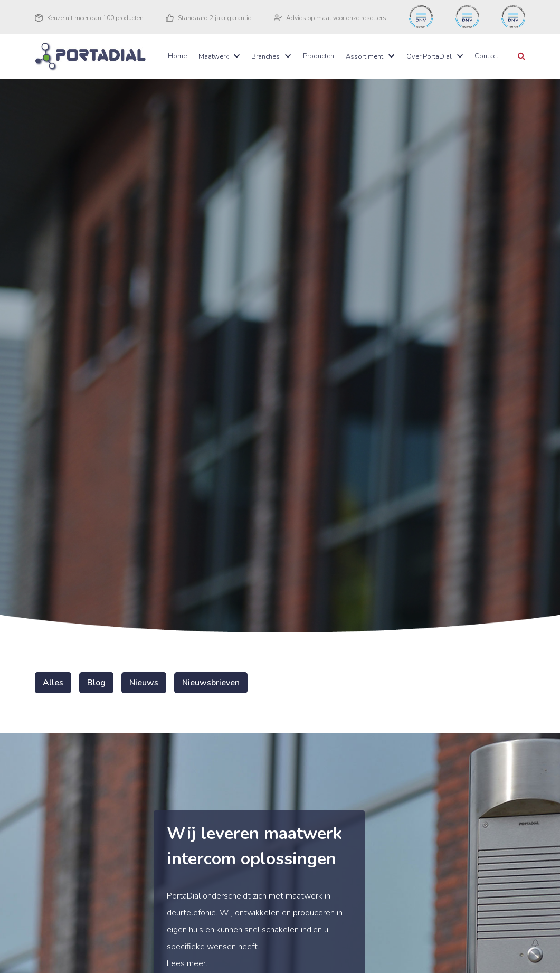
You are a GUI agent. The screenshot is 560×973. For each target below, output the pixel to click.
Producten (319, 56)
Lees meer (186, 963)
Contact (486, 56)
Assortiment (364, 56)
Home (177, 56)
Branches (265, 56)
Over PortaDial (429, 56)
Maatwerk (213, 56)
